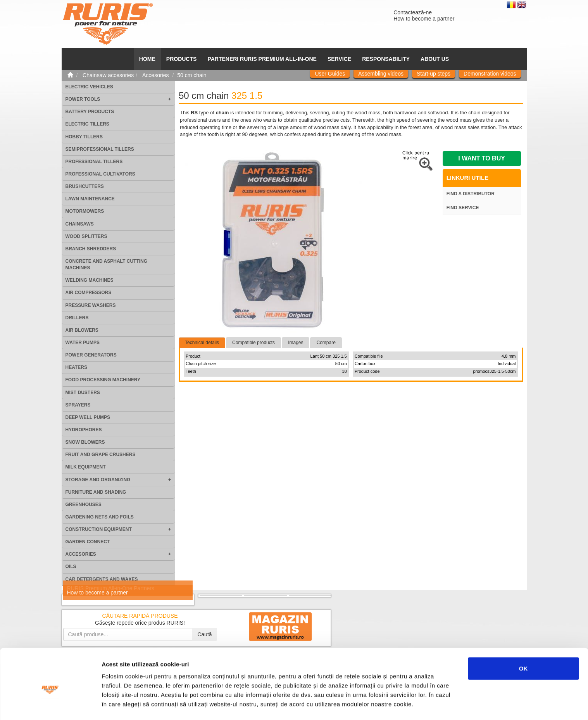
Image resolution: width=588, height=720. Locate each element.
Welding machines (90, 280)
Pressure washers (91, 305)
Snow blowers (85, 442)
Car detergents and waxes (102, 579)
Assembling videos (381, 74)
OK (523, 635)
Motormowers (85, 211)
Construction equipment (99, 529)
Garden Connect (88, 542)
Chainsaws (80, 224)
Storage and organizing (98, 480)
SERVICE (339, 59)
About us (435, 59)
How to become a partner (424, 19)
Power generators (91, 355)
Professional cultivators (100, 174)
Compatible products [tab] (253, 343)
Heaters (76, 367)
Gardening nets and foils (100, 517)
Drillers (77, 318)
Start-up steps (434, 74)
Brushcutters (85, 186)
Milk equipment (86, 467)
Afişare (388, 705)
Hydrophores (84, 430)
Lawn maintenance (90, 199)
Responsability (386, 59)
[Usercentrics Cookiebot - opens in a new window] (50, 705)
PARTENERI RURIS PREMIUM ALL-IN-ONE (262, 59)
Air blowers (82, 330)
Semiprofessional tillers (100, 149)
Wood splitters (86, 236)
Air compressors (89, 293)
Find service (463, 208)
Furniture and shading (96, 492)
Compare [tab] (326, 343)
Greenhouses (84, 505)
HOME (147, 59)
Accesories (81, 554)
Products (182, 59)
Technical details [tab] (202, 343)
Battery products (90, 112)
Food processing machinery (103, 380)
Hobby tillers (84, 137)
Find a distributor (471, 194)
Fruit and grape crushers (101, 455)
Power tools (83, 99)
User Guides (330, 74)
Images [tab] (296, 343)
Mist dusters (83, 393)
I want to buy (482, 158)
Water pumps (83, 343)
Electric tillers (87, 124)
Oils (71, 567)
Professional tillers (94, 162)
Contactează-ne (413, 12)
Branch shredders (91, 249)
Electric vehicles (89, 87)
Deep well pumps (88, 417)
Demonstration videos (490, 74)
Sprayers (78, 405)
